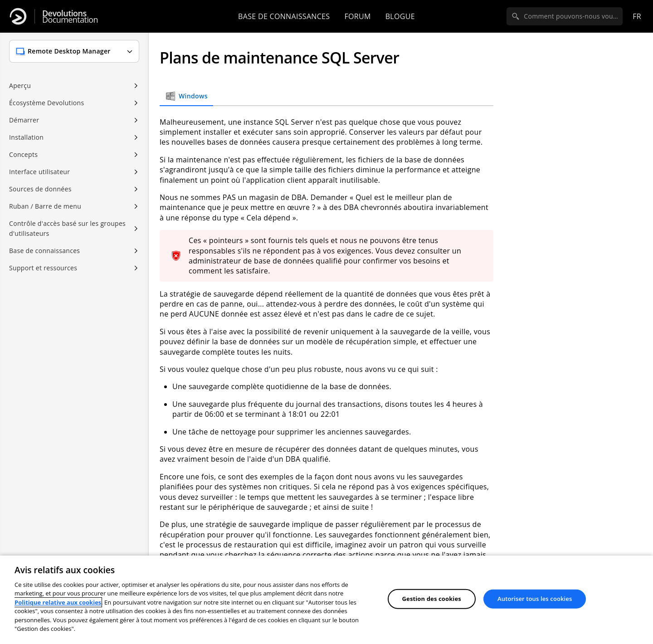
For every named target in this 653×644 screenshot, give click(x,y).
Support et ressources (43, 268)
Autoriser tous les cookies (535, 599)
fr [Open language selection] (637, 16)
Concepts (23, 154)
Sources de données (40, 189)
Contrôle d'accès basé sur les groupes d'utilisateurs (67, 228)
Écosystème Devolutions (46, 103)
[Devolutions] (18, 16)
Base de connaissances (284, 16)
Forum (357, 16)
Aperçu (20, 85)
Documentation (70, 17)
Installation (26, 137)
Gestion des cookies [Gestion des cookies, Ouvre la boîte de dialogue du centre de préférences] (432, 599)
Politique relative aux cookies (58, 602)
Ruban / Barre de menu (45, 206)
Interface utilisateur (39, 172)
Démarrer (24, 120)
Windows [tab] (186, 96)
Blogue (400, 16)
